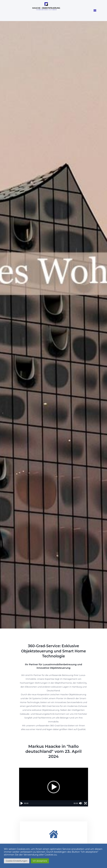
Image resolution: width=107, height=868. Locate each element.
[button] (54, 787)
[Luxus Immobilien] (54, 834)
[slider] (51, 803)
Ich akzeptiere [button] (40, 861)
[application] (54, 787)
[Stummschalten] (81, 803)
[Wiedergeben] (22, 803)
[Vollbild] (86, 803)
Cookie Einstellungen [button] (17, 861)
